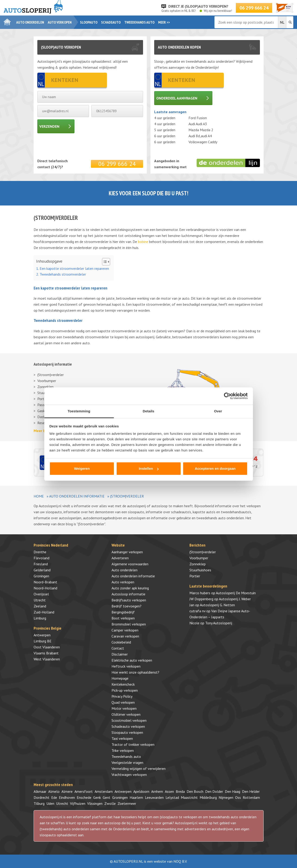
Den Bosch (195, 791)
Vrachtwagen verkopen (129, 775)
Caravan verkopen (125, 636)
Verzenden (49, 126)
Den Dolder (214, 791)
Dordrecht (42, 797)
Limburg (40, 618)
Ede (54, 797)
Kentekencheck (123, 684)
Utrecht (40, 600)
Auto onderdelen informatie (77, 496)
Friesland (41, 564)
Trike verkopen (123, 750)
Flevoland (42, 558)
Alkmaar (40, 791)
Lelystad (172, 797)
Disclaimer (120, 654)
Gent (107, 797)
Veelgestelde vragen (127, 762)
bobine (143, 242)
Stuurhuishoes (200, 570)
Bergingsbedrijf (123, 612)
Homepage (120, 678)
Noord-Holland (45, 588)
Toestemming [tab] (79, 411)
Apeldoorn (141, 791)
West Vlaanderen (47, 659)
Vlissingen (95, 803)
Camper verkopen (125, 630)
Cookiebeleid (121, 642)
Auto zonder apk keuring (130, 588)
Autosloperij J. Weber (235, 599)
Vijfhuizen (78, 803)
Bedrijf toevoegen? (126, 606)
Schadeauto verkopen (128, 726)
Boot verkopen (123, 618)
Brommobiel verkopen (129, 624)
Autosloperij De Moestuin (236, 593)
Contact (118, 648)
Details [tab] (149, 411)
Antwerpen (42, 635)
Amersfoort (84, 791)
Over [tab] (218, 411)
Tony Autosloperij (219, 623)
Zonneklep (45, 387)
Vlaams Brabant (46, 653)
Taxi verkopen (122, 738)
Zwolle (110, 803)
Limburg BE (43, 641)
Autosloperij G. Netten (217, 605)
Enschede (84, 797)
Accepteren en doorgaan (215, 468)
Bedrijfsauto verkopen (129, 600)
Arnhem (157, 791)
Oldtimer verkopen (126, 714)
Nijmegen (226, 797)
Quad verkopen (123, 702)
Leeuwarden (154, 797)
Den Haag (233, 791)
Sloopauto (89, 22)
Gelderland (42, 570)
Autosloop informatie (128, 594)
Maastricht (189, 797)
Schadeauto (111, 22)
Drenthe (40, 552)
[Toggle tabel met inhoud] (104, 262)
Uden (50, 803)
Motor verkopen (124, 708)
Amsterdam (104, 791)
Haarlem (136, 797)
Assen (169, 791)
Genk (97, 797)
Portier (195, 576)
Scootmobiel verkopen (129, 720)
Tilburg (39, 803)
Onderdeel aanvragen (177, 98)
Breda (180, 791)
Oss (238, 797)
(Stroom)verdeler (51, 375)
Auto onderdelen (30, 22)
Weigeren (82, 468)
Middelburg (208, 797)
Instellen (149, 468)
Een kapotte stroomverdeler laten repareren (74, 268)
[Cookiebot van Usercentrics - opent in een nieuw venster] (227, 396)
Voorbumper (47, 381)
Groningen (41, 576)
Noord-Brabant (45, 582)
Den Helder (251, 791)
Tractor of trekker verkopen (133, 744)
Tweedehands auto (139, 22)
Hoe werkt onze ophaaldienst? (135, 672)
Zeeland (40, 606)
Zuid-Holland (44, 612)
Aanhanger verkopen (127, 552)
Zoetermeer (127, 803)
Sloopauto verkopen (127, 732)
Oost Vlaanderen (47, 647)
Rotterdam (251, 797)
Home (39, 496)
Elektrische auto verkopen (132, 660)
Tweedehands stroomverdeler (63, 274)
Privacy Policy (122, 696)
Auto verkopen (60, 22)
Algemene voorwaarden (130, 564)
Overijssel (41, 594)
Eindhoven (67, 797)
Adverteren (120, 558)
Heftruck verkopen (126, 666)
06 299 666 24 (254, 8)
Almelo (54, 791)
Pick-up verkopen (125, 690)
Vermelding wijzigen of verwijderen (139, 768)
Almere (67, 791)
